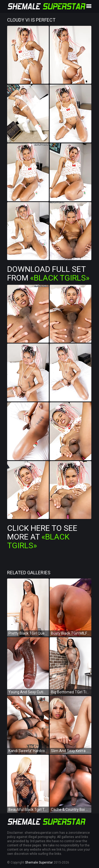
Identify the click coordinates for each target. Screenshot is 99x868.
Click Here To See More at (42, 537)
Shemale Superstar (39, 862)
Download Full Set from (48, 273)
